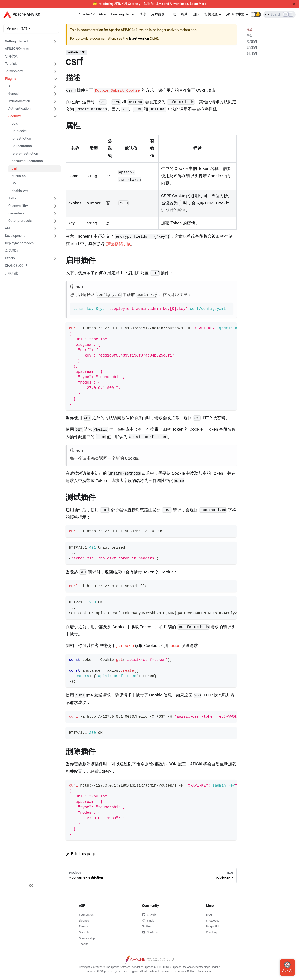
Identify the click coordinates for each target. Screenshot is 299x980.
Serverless (16, 213)
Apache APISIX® (91, 14)
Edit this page (81, 854)
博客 (143, 14)
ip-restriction (21, 139)
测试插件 (252, 48)
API (7, 228)
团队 (196, 14)
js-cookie (125, 646)
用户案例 (158, 14)
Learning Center (123, 14)
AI (10, 86)
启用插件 (252, 42)
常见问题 (12, 251)
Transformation (19, 101)
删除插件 (252, 54)
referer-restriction (25, 154)
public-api (19, 176)
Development (15, 236)
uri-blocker (20, 131)
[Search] (280, 15)
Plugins (10, 79)
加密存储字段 (119, 244)
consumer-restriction (27, 161)
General (14, 94)
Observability (18, 206)
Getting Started (16, 41)
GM (14, 184)
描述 (249, 30)
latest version (139, 39)
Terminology (14, 71)
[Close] (294, 4)
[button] (256, 15)
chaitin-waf (20, 191)
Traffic (13, 199)
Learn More (198, 4)
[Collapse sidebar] (31, 886)
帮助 (184, 14)
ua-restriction (22, 146)
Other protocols (20, 221)
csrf (15, 169)
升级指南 (12, 273)
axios (175, 646)
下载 (173, 14)
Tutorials (11, 64)
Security (15, 116)
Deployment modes (19, 243)
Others (10, 258)
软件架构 (12, 56)
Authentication (19, 109)
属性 (249, 36)
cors (15, 124)
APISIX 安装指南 (17, 49)
